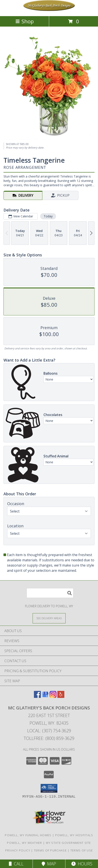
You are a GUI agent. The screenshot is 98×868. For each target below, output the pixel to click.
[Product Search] (50, 593)
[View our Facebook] (37, 696)
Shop (25, 21)
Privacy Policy (18, 850)
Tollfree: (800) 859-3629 (49, 738)
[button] (49, 788)
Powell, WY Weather (24, 843)
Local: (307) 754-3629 (49, 731)
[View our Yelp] (61, 696)
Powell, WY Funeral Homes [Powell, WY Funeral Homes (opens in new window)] (28, 835)
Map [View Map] (49, 864)
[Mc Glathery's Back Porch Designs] (49, 10)
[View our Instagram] (53, 696)
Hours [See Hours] (82, 864)
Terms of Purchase (50, 850)
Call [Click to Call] (16, 864)
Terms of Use (82, 850)
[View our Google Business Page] (45, 696)
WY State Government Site (68, 843)
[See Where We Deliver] (49, 618)
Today (48, 216)
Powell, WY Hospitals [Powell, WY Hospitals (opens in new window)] (74, 835)
